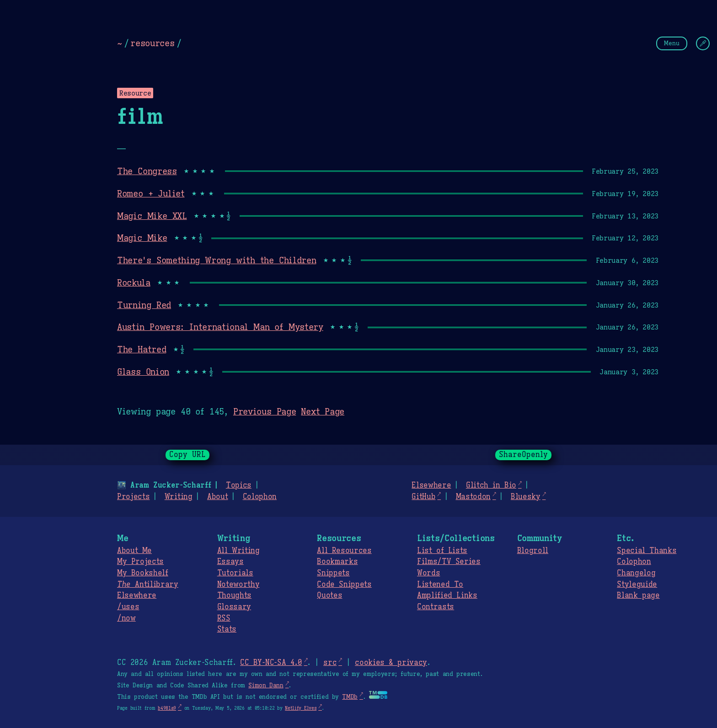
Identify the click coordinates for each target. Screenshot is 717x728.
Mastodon (473, 497)
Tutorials (235, 573)
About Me (134, 551)
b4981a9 (167, 708)
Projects (133, 497)
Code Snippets (344, 585)
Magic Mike (142, 238)
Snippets (333, 573)
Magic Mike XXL (152, 216)
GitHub (423, 497)
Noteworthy (238, 585)
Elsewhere (431, 485)
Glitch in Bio (491, 485)
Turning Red (144, 305)
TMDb (350, 697)
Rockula (134, 282)
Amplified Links (447, 595)
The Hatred (142, 349)
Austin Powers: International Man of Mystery (220, 327)
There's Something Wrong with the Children (217, 260)
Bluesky (526, 497)
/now (126, 618)
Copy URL (187, 455)
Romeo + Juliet (151, 193)
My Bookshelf (143, 573)
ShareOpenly (523, 455)
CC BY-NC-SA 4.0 (271, 663)
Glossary (234, 607)
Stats (227, 629)
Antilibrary (148, 585)
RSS (224, 618)
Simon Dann (266, 685)
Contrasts (436, 607)
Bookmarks (337, 562)
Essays (230, 562)
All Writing (238, 551)
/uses (128, 607)
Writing (179, 497)
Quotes (329, 595)
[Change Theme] (703, 43)
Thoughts (234, 595)
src (330, 663)
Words (428, 573)
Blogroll (533, 551)
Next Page (323, 411)
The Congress (147, 171)
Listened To (440, 585)
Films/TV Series (449, 562)
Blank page (638, 595)
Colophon (260, 497)
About (217, 497)
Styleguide (637, 585)
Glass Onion (143, 372)
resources (152, 43)
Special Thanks (647, 551)
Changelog (636, 573)
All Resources (344, 551)
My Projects (140, 562)
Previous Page (265, 411)
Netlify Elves (301, 708)
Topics (239, 485)
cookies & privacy (391, 663)
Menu (672, 43)
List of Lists (442, 551)
